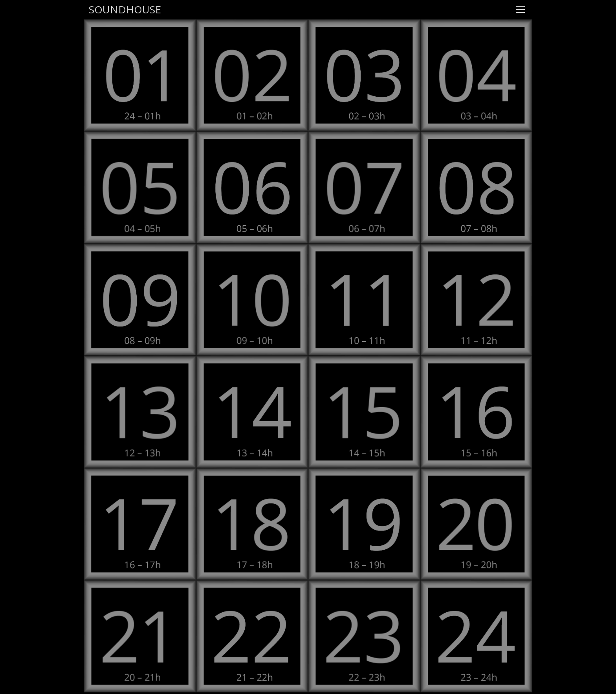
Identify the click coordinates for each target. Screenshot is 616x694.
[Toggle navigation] (520, 9)
